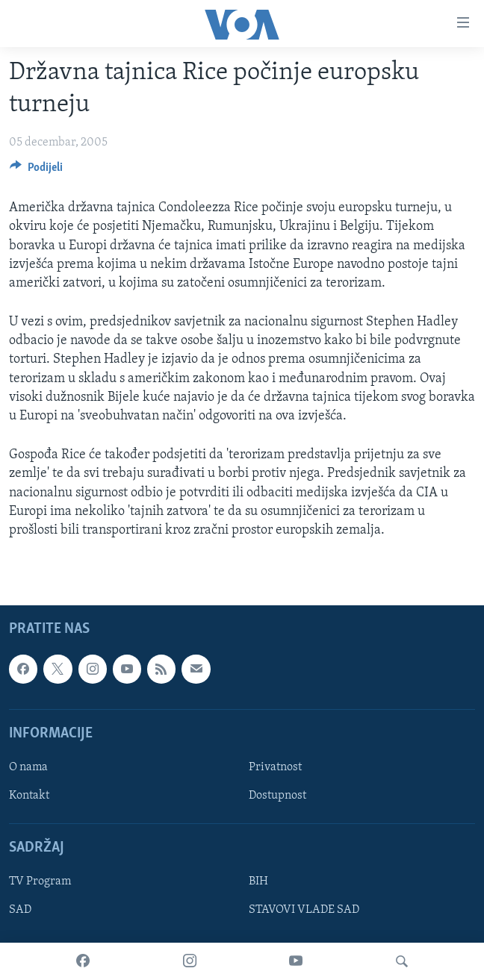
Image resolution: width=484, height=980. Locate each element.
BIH (258, 882)
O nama (28, 767)
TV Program (40, 882)
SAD (20, 911)
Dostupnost (277, 796)
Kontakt (29, 796)
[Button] (36, 171)
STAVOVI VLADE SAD (304, 911)
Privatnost (275, 767)
